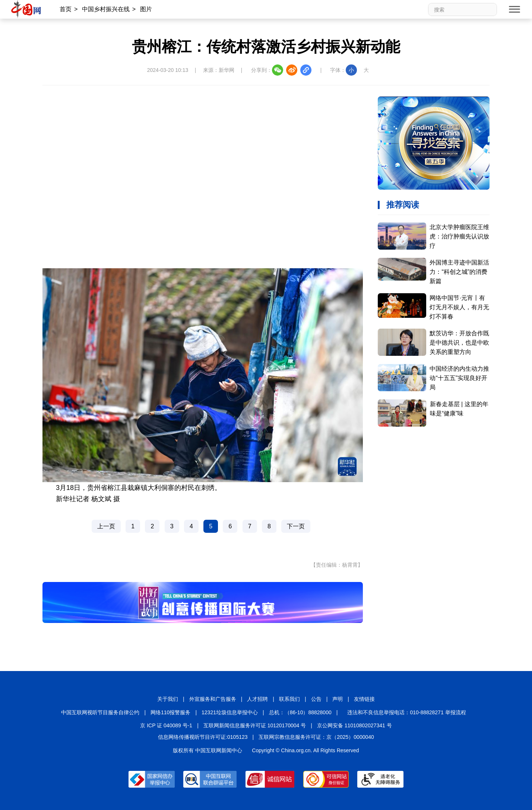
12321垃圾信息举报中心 (230, 712)
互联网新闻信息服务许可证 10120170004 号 (255, 725)
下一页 (296, 526)
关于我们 (168, 699)
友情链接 (364, 699)
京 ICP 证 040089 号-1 (166, 725)
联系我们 (289, 699)
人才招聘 (257, 699)
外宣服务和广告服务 (213, 699)
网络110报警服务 (170, 712)
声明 (338, 699)
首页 (66, 9)
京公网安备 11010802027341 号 (354, 725)
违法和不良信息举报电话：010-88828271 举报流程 (406, 712)
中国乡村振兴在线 (106, 9)
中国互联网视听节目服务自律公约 (100, 712)
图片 (146, 9)
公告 (316, 699)
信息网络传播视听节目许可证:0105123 (203, 737)
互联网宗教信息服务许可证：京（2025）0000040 (316, 737)
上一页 (106, 526)
